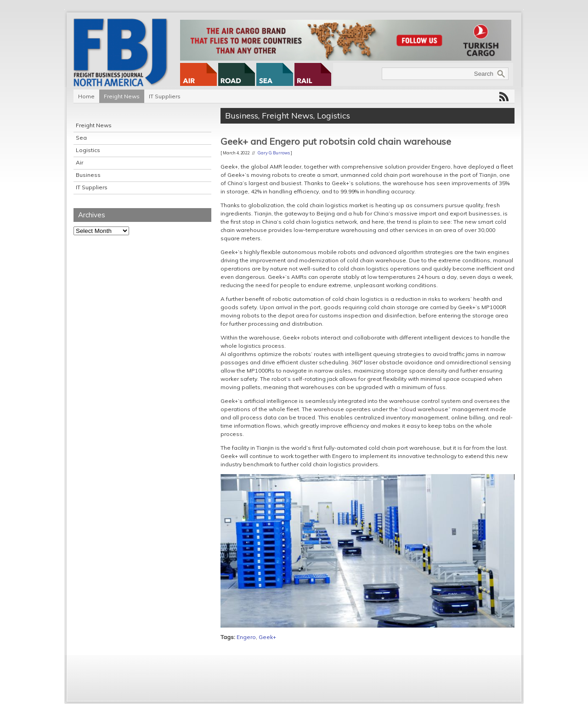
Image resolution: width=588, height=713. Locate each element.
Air (79, 162)
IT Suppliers (165, 96)
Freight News (122, 96)
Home (86, 96)
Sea (81, 138)
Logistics (88, 150)
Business (88, 175)
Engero (246, 637)
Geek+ (267, 637)
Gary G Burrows (274, 153)
